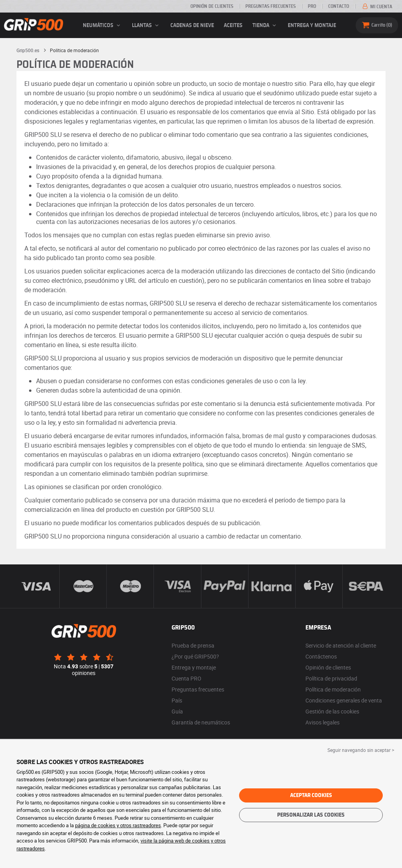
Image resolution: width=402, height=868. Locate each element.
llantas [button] (146, 25)
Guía (177, 711)
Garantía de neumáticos (201, 722)
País (177, 700)
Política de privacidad (331, 678)
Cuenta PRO (186, 678)
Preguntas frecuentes (270, 6)
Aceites (233, 25)
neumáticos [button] (103, 25)
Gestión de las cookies (332, 711)
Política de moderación (333, 689)
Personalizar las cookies (311, 815)
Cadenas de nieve (192, 25)
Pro (312, 6)
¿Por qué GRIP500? (195, 656)
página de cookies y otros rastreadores (118, 825)
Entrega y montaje (312, 25)
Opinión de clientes (212, 6)
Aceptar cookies (311, 795)
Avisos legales (323, 722)
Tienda (265, 25)
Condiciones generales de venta (344, 700)
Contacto (339, 6)
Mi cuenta (377, 7)
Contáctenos (321, 656)
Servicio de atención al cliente (341, 645)
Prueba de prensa (193, 645)
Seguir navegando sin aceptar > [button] (361, 750)
